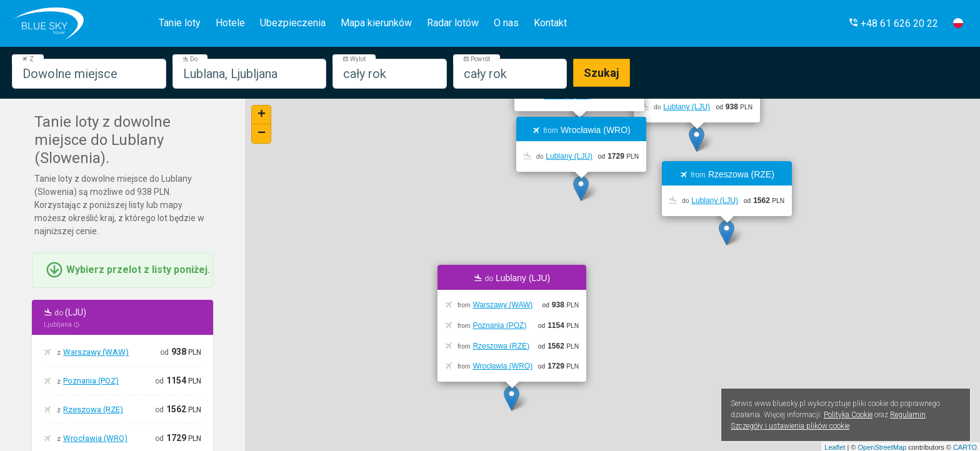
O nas (506, 23)
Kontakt (550, 23)
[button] (893, 23)
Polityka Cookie (848, 415)
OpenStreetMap (882, 447)
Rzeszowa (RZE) (93, 409)
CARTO (965, 447)
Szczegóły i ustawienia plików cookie (790, 426)
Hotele (230, 23)
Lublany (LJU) (687, 107)
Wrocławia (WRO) (95, 438)
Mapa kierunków (376, 23)
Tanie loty (180, 23)
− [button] (262, 134)
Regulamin (908, 415)
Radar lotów (453, 23)
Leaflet (835, 447)
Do (190, 59)
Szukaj (602, 73)
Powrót (477, 59)
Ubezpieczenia (293, 23)
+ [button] (262, 115)
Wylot (354, 59)
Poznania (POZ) (91, 381)
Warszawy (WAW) (96, 352)
